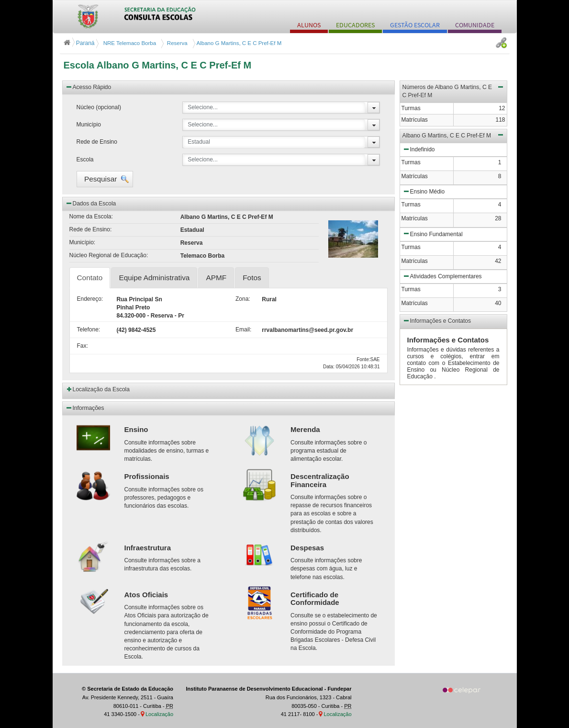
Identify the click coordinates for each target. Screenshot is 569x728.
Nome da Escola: (91, 216)
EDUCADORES (355, 25)
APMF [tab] (216, 278)
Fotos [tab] (252, 278)
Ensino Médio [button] (424, 191)
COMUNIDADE (475, 25)
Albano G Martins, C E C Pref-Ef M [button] (453, 135)
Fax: (83, 346)
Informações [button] (85, 408)
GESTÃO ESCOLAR (415, 25)
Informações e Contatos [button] (437, 320)
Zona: (241, 299)
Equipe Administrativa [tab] (154, 278)
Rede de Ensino (97, 142)
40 (498, 303)
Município (89, 125)
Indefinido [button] (419, 149)
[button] (105, 179)
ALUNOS (309, 25)
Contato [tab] (90, 278)
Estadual (199, 142)
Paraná (80, 43)
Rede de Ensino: (91, 229)
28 (498, 218)
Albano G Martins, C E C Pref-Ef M (238, 43)
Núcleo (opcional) (99, 107)
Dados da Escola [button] (91, 203)
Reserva (175, 43)
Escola (85, 159)
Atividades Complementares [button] (442, 276)
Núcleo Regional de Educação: (109, 255)
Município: (83, 242)
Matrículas (415, 176)
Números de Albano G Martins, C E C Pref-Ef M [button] (453, 91)
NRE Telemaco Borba (129, 43)
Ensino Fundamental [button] (433, 233)
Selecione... (203, 107)
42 (498, 261)
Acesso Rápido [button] (88, 87)
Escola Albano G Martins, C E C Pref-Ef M (158, 65)
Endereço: (90, 299)
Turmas (411, 162)
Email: (241, 330)
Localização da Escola (101, 389)
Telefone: (89, 330)
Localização (159, 714)
